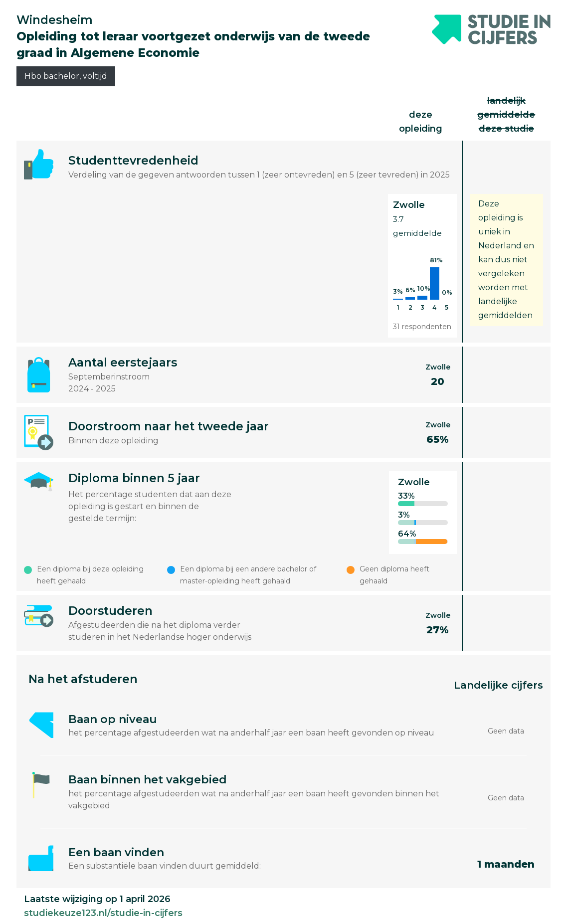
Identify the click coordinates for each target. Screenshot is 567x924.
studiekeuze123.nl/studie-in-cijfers (103, 913)
